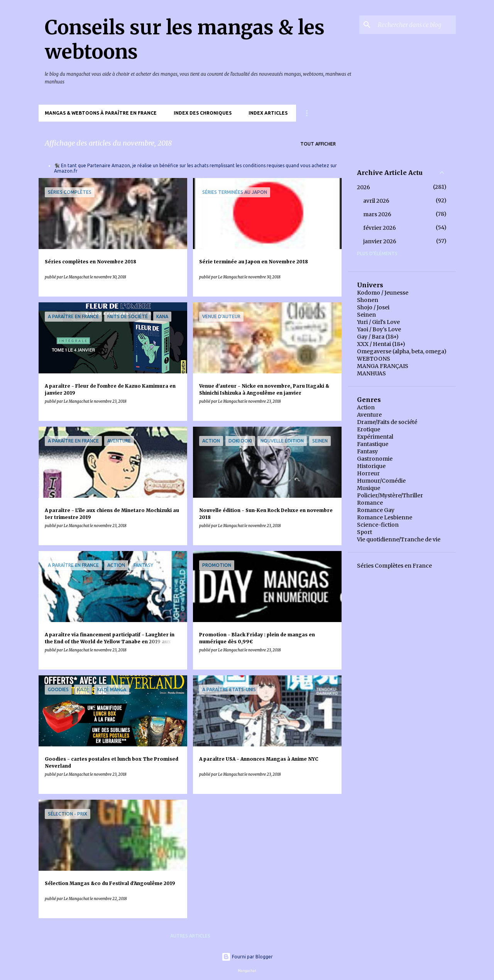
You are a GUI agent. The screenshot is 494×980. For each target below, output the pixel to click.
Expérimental (375, 437)
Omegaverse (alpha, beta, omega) (402, 351)
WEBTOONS (374, 359)
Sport (365, 532)
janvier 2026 (380, 241)
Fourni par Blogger (247, 957)
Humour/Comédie (381, 481)
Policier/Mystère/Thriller (390, 495)
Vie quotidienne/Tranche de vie (399, 539)
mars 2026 (377, 214)
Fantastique (373, 444)
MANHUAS (371, 373)
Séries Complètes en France (394, 566)
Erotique (369, 429)
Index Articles (268, 113)
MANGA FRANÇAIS (383, 366)
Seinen (366, 315)
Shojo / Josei (373, 307)
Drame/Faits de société (387, 422)
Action (366, 407)
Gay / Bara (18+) (378, 337)
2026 (364, 187)
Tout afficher (318, 144)
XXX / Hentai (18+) (381, 344)
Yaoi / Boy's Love (379, 329)
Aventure (369, 415)
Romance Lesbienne (385, 517)
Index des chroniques (203, 113)
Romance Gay (376, 510)
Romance (370, 503)
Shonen (368, 300)
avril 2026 (376, 201)
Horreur (368, 473)
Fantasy (367, 451)
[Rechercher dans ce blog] (415, 25)
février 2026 (380, 228)
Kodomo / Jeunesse (383, 293)
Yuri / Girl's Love (378, 322)
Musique (369, 488)
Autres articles (190, 936)
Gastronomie (375, 459)
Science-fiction (378, 525)
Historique (371, 466)
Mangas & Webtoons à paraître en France (101, 113)
